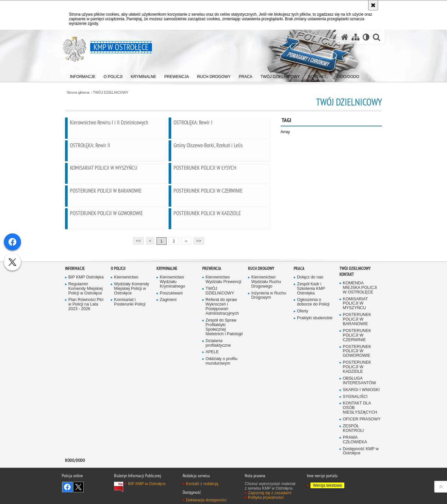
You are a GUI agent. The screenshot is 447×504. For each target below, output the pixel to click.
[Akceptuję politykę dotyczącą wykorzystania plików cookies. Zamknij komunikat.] (373, 5)
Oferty (303, 389)
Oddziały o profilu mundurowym (222, 439)
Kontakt (347, 352)
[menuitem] (83, 75)
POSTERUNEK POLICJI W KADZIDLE (357, 445)
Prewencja (212, 346)
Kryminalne (167, 346)
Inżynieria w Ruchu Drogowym (269, 373)
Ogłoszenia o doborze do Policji (313, 380)
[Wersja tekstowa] (366, 37)
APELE (212, 430)
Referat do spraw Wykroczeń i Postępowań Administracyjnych (222, 385)
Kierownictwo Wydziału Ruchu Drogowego (266, 360)
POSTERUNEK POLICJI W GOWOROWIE (357, 429)
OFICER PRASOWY (362, 497)
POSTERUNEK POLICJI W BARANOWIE (357, 397)
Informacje (75, 346)
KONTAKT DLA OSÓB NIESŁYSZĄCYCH (360, 486)
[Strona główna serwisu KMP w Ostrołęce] (345, 37)
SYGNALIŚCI (355, 474)
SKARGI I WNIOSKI (361, 468)
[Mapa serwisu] (356, 37)
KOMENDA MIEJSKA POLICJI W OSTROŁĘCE (360, 365)
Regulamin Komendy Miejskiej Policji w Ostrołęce (85, 366)
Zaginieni (168, 378)
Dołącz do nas (310, 355)
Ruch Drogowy (261, 346)
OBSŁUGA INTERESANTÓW (359, 458)
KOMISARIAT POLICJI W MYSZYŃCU (355, 381)
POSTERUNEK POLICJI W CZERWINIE (357, 413)
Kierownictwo (126, 355)
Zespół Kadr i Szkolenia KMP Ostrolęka (311, 366)
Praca (299, 346)
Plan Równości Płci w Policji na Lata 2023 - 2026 (86, 382)
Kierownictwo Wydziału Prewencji (223, 357)
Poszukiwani (171, 371)
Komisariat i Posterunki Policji (130, 380)
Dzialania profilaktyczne (218, 421)
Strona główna (78, 93)
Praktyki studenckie (315, 396)
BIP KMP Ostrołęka (86, 355)
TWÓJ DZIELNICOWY (111, 93)
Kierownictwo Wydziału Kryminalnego (172, 360)
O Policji (118, 346)
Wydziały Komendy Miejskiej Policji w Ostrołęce (132, 366)
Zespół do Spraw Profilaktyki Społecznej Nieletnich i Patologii (224, 405)
